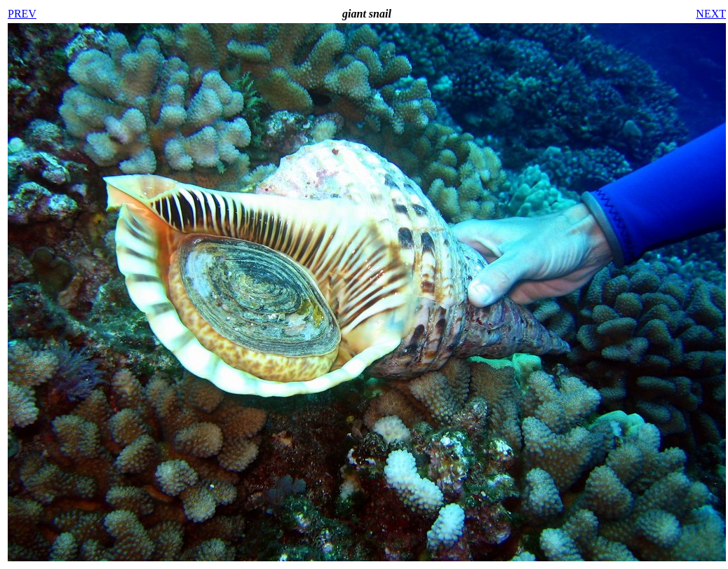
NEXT (711, 14)
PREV (22, 14)
